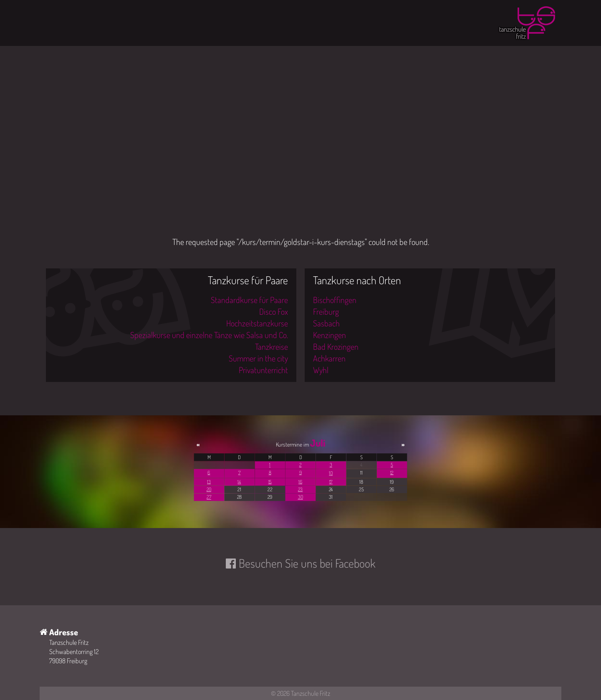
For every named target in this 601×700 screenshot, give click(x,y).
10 (331, 473)
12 (392, 473)
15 (270, 481)
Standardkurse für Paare (249, 300)
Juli (318, 443)
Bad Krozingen (336, 346)
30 (300, 497)
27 (209, 497)
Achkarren (329, 358)
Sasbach (326, 323)
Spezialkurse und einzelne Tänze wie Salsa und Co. (209, 335)
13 (209, 481)
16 (300, 481)
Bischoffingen (335, 300)
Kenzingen (330, 335)
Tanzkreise (271, 346)
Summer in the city (258, 358)
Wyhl (321, 370)
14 (239, 481)
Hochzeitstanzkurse (257, 323)
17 (331, 481)
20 (209, 489)
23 (300, 489)
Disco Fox (274, 311)
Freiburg (326, 311)
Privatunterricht (263, 370)
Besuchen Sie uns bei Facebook (307, 563)
